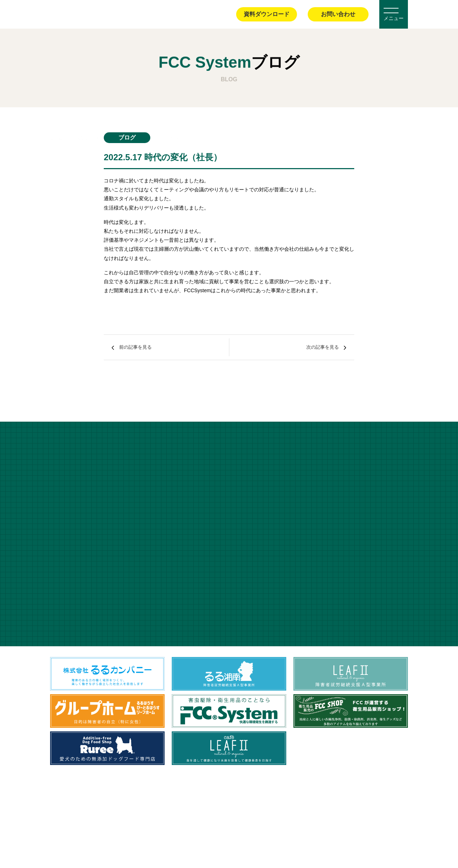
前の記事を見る (145, 347)
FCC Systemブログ (94, 121)
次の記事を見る (313, 347)
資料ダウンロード (267, 14)
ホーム (57, 121)
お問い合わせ (338, 14)
